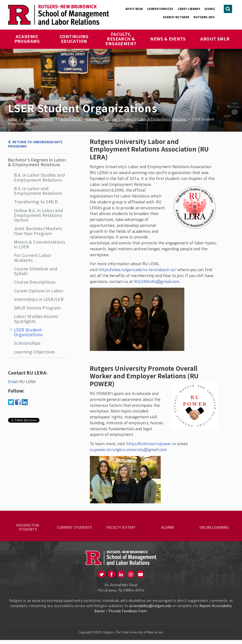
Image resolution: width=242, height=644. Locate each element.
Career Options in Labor (39, 291)
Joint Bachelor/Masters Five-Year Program (38, 231)
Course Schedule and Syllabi (36, 271)
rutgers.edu (204, 17)
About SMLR (215, 39)
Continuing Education (75, 39)
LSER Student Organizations (28, 332)
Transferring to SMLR (36, 201)
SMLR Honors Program (37, 308)
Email (13, 382)
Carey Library (189, 9)
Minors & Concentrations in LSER (39, 244)
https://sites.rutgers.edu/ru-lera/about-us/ (138, 270)
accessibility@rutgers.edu (150, 610)
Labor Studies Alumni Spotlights (36, 318)
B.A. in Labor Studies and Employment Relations (39, 177)
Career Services (160, 9)
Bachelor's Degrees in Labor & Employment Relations (37, 162)
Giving (210, 9)
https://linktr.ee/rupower (149, 444)
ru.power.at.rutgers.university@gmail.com (128, 449)
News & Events (168, 39)
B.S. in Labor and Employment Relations (38, 191)
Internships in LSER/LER (39, 299)
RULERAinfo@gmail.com (157, 281)
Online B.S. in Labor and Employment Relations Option (39, 215)
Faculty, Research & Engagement (121, 39)
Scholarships (27, 343)
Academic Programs (27, 39)
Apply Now (134, 9)
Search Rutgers (176, 17)
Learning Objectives (35, 352)
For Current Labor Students (33, 257)
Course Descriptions (35, 282)
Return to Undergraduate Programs (35, 144)
